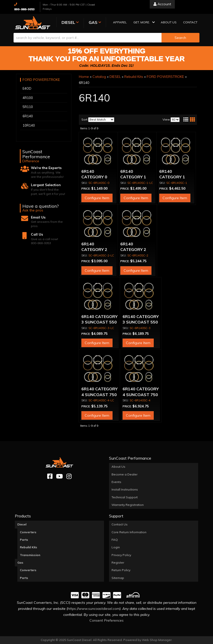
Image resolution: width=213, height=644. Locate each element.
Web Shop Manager (157, 640)
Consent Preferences (106, 620)
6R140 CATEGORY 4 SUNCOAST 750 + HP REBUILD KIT (99, 395)
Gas (20, 562)
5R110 (28, 107)
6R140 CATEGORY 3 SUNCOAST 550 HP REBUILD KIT (99, 322)
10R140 (29, 125)
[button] (141, 23)
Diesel (22, 524)
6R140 (28, 116)
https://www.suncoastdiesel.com (94, 609)
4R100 (28, 98)
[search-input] (88, 38)
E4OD (27, 89)
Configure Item (97, 198)
